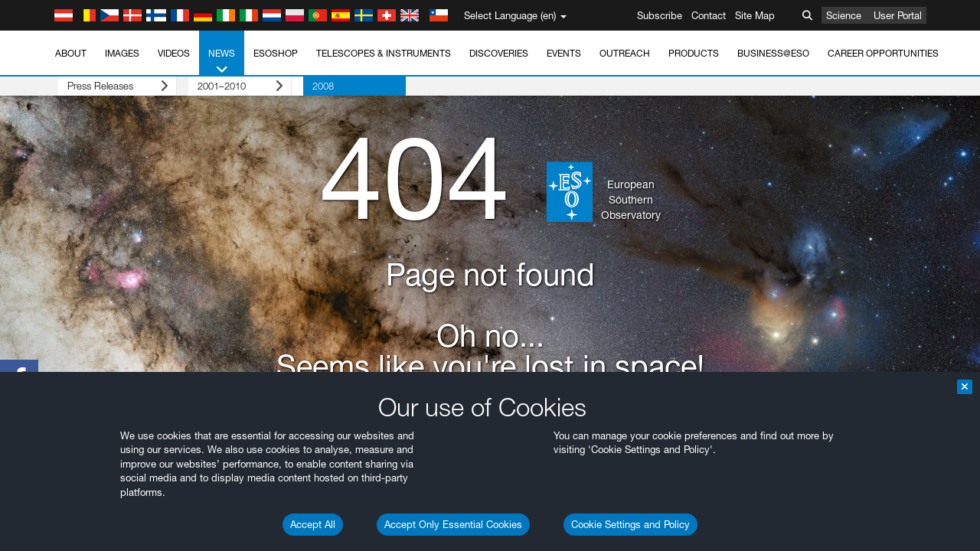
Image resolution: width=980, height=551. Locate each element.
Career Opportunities (883, 53)
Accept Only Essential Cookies (453, 524)
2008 (299, 86)
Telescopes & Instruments (384, 53)
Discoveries (499, 53)
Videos (174, 53)
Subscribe (660, 15)
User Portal (898, 15)
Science (844, 15)
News (222, 62)
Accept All (313, 524)
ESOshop (276, 53)
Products (694, 53)
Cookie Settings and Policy (630, 524)
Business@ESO (773, 53)
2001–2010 (222, 86)
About (71, 53)
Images (122, 53)
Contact (709, 15)
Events (564, 53)
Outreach (625, 53)
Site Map (755, 15)
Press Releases (106, 86)
